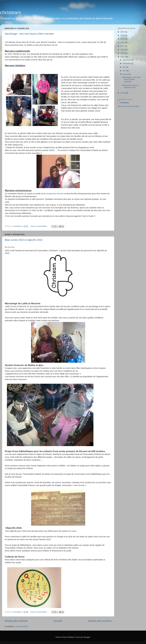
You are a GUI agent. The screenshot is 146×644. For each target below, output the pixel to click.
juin (124, 67)
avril (125, 71)
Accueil (58, 621)
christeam (11, 13)
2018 (123, 50)
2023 (123, 35)
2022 (123, 39)
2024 (123, 32)
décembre (127, 60)
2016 (123, 57)
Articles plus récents (16, 621)
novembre (127, 63)
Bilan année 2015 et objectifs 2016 (24, 240)
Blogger (87, 637)
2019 (123, 46)
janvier (126, 74)
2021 (123, 43)
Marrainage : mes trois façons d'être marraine (29, 34)
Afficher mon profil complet (128, 106)
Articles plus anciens (100, 621)
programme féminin (55, 194)
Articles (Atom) (22, 626)
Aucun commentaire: (39, 226)
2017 (123, 53)
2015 (123, 93)
